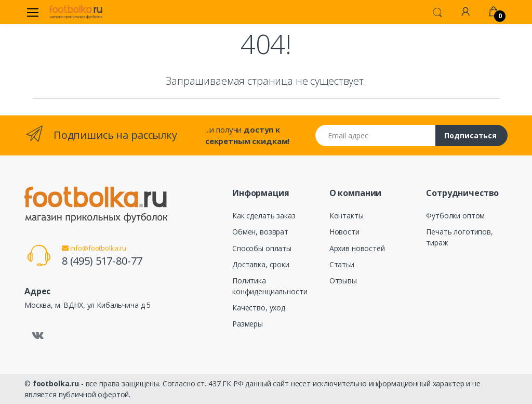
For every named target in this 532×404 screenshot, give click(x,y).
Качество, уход (259, 308)
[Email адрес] (376, 135)
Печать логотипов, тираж (460, 237)
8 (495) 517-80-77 (102, 261)
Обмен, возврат (260, 232)
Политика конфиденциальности (270, 286)
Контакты (347, 216)
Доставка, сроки (261, 264)
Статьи (342, 264)
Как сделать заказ (264, 216)
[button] (437, 11)
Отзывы (343, 281)
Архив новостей (357, 248)
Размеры (248, 324)
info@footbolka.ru (94, 248)
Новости (344, 232)
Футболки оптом (455, 216)
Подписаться (470, 135)
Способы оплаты (262, 248)
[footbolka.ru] (76, 12)
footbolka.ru (56, 383)
